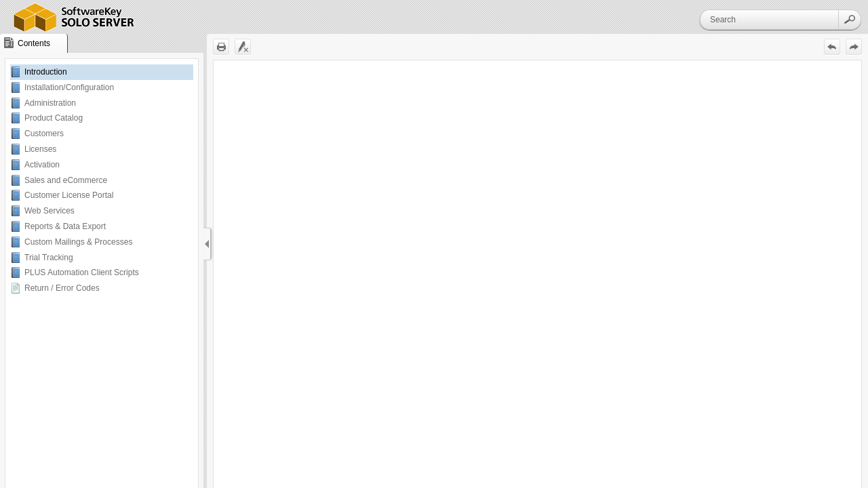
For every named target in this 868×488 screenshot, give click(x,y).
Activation (42, 165)
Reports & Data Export (65, 226)
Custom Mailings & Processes (78, 242)
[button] (850, 20)
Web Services (50, 211)
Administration (50, 103)
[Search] (769, 20)
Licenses (40, 149)
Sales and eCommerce (66, 180)
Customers (44, 134)
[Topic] (537, 274)
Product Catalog (54, 118)
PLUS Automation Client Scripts (82, 272)
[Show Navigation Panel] (207, 244)
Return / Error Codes (62, 288)
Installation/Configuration (69, 87)
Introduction (46, 72)
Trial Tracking (49, 258)
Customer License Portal (69, 195)
